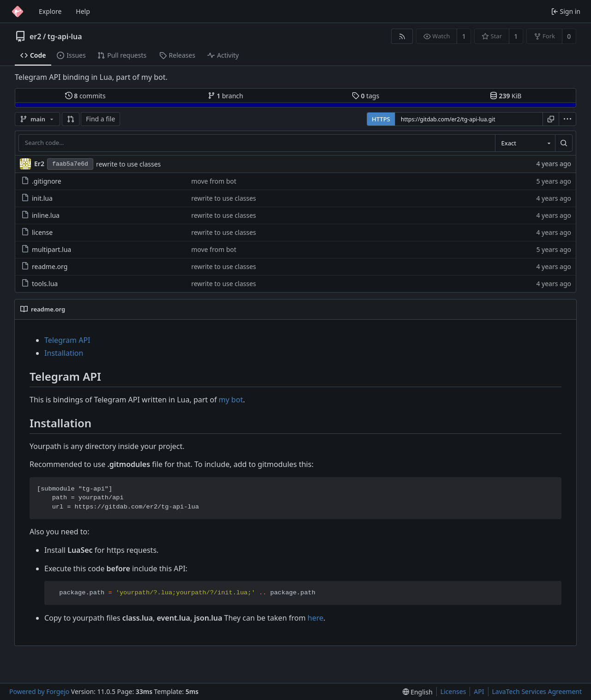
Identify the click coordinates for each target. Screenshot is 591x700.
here (315, 618)
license (37, 232)
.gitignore (41, 181)
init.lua (37, 198)
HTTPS (381, 119)
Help (83, 11)
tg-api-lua (65, 36)
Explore (50, 11)
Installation (64, 353)
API (479, 691)
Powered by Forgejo (39, 691)
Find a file (100, 119)
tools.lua (39, 284)
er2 (35, 36)
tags (365, 96)
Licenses (453, 691)
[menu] (567, 119)
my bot (231, 400)
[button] (71, 119)
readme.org (44, 266)
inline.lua (40, 215)
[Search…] (564, 143)
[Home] (18, 12)
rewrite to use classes (128, 164)
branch (226, 96)
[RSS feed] (402, 36)
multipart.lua (46, 249)
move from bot (214, 181)
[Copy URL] (551, 119)
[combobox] (525, 143)
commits (85, 96)
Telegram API (67, 340)
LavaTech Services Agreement (537, 691)
